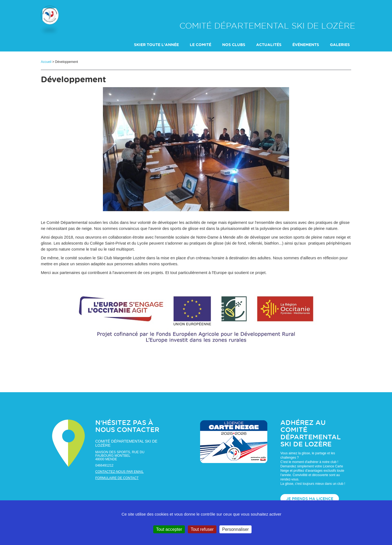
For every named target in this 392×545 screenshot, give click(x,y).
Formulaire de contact (117, 478)
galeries (340, 45)
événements (306, 45)
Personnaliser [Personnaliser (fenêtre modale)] (235, 529)
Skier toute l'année (156, 45)
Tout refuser (202, 529)
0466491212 (104, 465)
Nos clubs (234, 45)
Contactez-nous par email (120, 472)
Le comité (200, 45)
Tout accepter (169, 529)
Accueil (46, 62)
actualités (269, 45)
